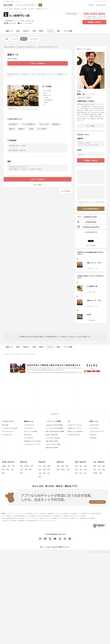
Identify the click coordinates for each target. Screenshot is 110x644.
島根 (85, 469)
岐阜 (40, 469)
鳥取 (81, 469)
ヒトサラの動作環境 (27, 513)
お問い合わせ (44, 513)
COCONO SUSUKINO (74, 435)
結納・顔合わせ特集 (52, 441)
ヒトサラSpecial (29, 425)
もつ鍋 (5, 21)
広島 (81, 473)
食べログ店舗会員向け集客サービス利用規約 (13, 518)
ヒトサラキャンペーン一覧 (32, 444)
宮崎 (104, 469)
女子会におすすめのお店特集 (54, 425)
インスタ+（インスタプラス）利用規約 (34, 518)
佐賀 (99, 466)
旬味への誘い (28, 435)
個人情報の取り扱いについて (34, 521)
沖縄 (100, 473)
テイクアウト (34, 39)
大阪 (58, 466)
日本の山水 (93, 438)
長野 (49, 466)
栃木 (30, 469)
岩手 (13, 466)
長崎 (104, 466)
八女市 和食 (24, 9)
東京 (22, 466)
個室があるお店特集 (52, 448)
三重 (40, 473)
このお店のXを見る (87, 222)
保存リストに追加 (71, 14)
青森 (9, 466)
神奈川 (27, 466)
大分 (99, 469)
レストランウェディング (97, 432)
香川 (81, 466)
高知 (76, 469)
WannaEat (93, 435)
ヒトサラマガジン (29, 428)
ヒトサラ (6, 9)
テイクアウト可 (28, 23)
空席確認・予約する (94, 22)
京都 (67, 466)
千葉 (32, 466)
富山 (44, 473)
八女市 (6, 354)
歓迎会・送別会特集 (52, 435)
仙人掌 (89, 314)
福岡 (95, 466)
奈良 (58, 469)
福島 (3, 473)
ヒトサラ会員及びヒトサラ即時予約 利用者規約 (14, 516)
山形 (12, 469)
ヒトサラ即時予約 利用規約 (94, 513)
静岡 (44, 469)
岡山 (76, 473)
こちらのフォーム (73, 337)
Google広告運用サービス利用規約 (60, 516)
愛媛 (85, 466)
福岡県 (11, 9)
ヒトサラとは (18, 513)
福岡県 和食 (17, 9)
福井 (40, 477)
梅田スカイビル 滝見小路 (75, 432)
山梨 (44, 466)
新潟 (40, 466)
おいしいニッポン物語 (30, 432)
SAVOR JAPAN (94, 425)
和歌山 (63, 469)
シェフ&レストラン (8, 421)
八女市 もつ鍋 (26, 354)
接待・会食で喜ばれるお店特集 (55, 432)
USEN (3, 513)
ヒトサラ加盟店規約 (31, 516)
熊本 (95, 469)
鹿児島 (95, 473)
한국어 (67, 547)
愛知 (49, 469)
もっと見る (91, 126)
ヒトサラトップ (10, 513)
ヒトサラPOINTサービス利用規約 (67, 518)
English (49, 547)
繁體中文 (61, 547)
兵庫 (63, 466)
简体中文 (55, 547)
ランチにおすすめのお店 (53, 438)
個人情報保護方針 (21, 521)
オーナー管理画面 (73, 513)
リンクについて (58, 513)
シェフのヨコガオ (7, 435)
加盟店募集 (51, 513)
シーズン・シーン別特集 (53, 421)
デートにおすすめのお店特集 (54, 428)
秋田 (8, 469)
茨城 (26, 469)
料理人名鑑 (5, 425)
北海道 (4, 466)
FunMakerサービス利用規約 (9, 521)
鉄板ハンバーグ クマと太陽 (95, 263)
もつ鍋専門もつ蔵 (39, 9)
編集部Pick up (29, 421)
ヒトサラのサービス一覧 (100, 1)
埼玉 (22, 469)
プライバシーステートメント (49, 521)
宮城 (3, 469)
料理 (7, 39)
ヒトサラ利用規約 (82, 513)
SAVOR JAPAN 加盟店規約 (44, 516)
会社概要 (65, 513)
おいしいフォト (94, 428)
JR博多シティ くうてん (74, 428)
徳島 (76, 466)
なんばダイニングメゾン (75, 425)
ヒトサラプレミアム (8, 432)
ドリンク (15, 39)
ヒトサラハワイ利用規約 (51, 518)
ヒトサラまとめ (28, 438)
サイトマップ (36, 513)
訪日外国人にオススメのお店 (32, 441)
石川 (49, 473)
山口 (85, 473)
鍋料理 (9, 21)
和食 (12, 21)
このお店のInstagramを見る (88, 227)
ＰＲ (69, 421)
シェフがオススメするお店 (10, 428)
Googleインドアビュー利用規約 (77, 516)
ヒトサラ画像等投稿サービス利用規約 (85, 518)
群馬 (22, 473)
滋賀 (68, 469)
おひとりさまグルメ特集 (53, 444)
